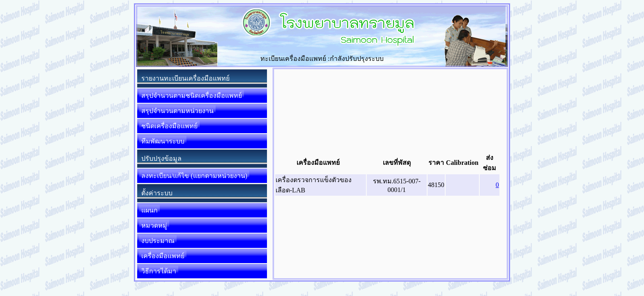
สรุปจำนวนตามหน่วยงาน (177, 111)
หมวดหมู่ (154, 225)
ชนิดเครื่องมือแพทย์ (169, 126)
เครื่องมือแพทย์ (163, 256)
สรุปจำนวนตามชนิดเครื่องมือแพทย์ (192, 96)
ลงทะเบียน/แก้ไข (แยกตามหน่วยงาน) (194, 176)
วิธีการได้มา (159, 271)
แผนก (149, 210)
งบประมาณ (158, 241)
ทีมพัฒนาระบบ (163, 141)
